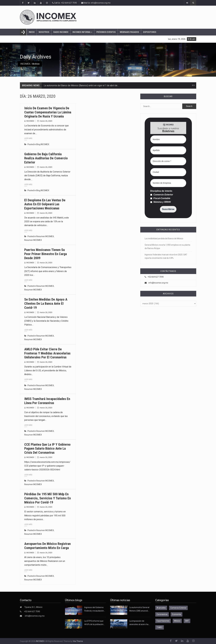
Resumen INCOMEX (45, 236)
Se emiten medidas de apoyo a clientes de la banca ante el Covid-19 (46, 304)
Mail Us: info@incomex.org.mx (96, 3)
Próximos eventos (106, 32)
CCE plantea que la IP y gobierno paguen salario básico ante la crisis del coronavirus (47, 449)
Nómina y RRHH (161, 202)
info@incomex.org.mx (158, 283)
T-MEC (160, 627)
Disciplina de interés (161, 191)
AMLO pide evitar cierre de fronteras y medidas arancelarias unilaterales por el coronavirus (47, 353)
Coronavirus (162, 614)
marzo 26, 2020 (46, 121)
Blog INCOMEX (43, 144)
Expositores (150, 32)
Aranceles (161, 608)
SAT (187, 621)
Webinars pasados (129, 32)
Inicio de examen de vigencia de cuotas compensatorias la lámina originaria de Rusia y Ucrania (48, 112)
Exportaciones (163, 621)
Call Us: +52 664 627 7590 (64, 3)
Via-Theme (78, 641)
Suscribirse (168, 209)
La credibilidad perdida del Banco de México (164, 239)
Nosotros (44, 32)
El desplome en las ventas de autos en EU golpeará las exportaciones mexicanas (45, 204)
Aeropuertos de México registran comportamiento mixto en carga (47, 546)
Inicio (32, 32)
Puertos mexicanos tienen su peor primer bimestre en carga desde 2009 (46, 254)
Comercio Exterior (162, 195)
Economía (177, 614)
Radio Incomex (61, 32)
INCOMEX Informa (82, 32)
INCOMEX (25, 64)
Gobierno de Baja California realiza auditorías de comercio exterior (46, 158)
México (177, 621)
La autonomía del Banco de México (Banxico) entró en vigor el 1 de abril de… (81, 85)
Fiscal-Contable (160, 198)
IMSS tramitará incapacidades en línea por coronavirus (47, 401)
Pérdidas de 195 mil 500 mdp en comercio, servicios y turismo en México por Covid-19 (48, 498)
